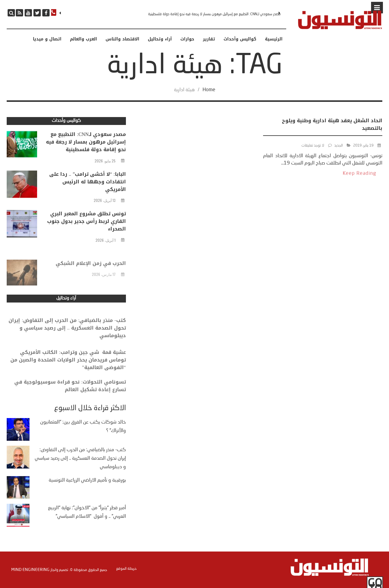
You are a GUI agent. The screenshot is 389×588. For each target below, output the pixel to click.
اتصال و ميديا (47, 39)
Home (209, 90)
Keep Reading (359, 174)
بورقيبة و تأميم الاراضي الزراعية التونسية (87, 480)
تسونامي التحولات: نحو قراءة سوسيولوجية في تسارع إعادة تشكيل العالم (70, 390)
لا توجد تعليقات (313, 146)
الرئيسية (274, 39)
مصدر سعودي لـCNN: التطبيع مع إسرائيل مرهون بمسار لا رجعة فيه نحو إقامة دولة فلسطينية (214, 14)
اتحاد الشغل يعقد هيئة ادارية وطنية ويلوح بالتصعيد (332, 124)
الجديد (339, 146)
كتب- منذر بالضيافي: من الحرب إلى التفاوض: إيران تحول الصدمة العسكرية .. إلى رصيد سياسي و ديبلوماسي (67, 334)
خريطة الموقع (126, 569)
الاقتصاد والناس (122, 39)
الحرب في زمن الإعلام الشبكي (91, 270)
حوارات (187, 39)
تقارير (209, 39)
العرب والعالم (83, 39)
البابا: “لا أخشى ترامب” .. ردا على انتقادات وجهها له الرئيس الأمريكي (88, 183)
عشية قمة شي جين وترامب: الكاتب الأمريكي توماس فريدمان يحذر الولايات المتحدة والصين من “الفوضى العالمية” (68, 366)
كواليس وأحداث (240, 39)
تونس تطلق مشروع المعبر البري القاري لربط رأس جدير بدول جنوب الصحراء (87, 223)
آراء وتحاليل (160, 39)
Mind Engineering (30, 570)
